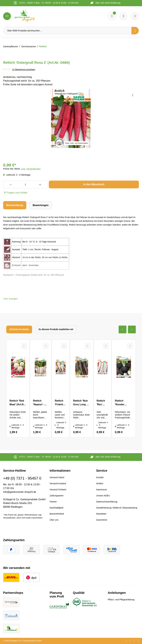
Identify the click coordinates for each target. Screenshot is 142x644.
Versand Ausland (58, 483)
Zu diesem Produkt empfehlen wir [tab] (56, 329)
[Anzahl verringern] (11, 184)
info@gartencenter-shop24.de (20, 492)
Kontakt (100, 477)
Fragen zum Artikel (15, 193)
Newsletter (101, 514)
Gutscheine (102, 520)
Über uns (54, 520)
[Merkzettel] (112, 16)
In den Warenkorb (94, 184)
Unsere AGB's (103, 496)
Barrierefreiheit (57, 514)
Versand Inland (57, 477)
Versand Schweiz (58, 490)
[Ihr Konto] (135, 16)
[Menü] (7, 16)
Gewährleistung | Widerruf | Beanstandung (117, 508)
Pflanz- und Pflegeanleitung (121, 600)
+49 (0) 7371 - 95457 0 (22, 478)
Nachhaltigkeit (56, 508)
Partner (53, 502)
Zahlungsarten (57, 496)
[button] (10, 299)
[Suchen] (135, 31)
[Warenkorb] (123, 16)
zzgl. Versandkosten (31, 169)
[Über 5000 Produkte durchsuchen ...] (67, 31)
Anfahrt (100, 483)
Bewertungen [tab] (41, 205)
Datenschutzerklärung (107, 502)
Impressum (102, 490)
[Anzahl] (25, 184)
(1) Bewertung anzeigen (24, 69)
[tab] (15, 205)
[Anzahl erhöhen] (40, 184)
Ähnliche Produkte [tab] (19, 329)
